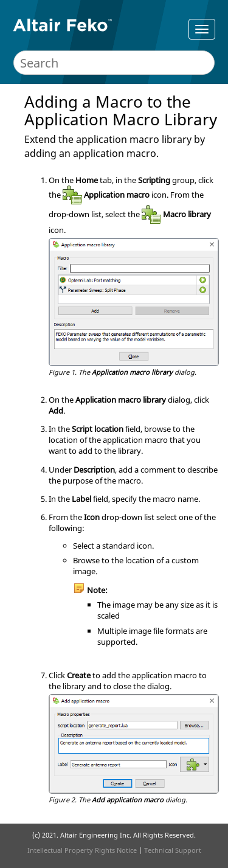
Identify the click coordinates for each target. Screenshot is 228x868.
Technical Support (173, 850)
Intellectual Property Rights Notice (82, 850)
